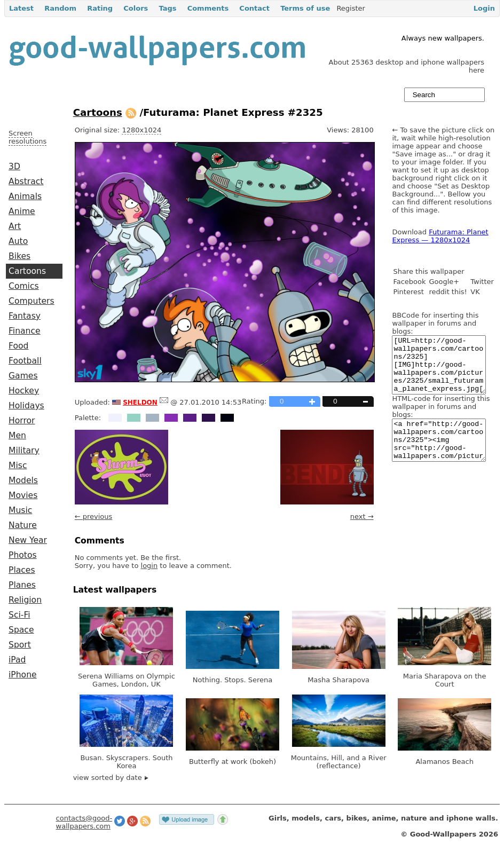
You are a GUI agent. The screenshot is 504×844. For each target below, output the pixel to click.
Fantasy (25, 316)
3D (14, 167)
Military (24, 451)
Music (20, 510)
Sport (20, 645)
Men (17, 436)
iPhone (23, 675)
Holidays (26, 406)
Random (60, 8)
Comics (24, 286)
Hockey (24, 391)
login (149, 566)
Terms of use (305, 8)
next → (362, 516)
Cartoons (27, 271)
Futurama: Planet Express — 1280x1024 (440, 236)
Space (21, 630)
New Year (28, 540)
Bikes (19, 256)
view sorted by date (111, 778)
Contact (254, 8)
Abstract (26, 182)
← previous (94, 516)
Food (18, 346)
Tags (167, 8)
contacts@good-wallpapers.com (84, 822)
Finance (25, 331)
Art (15, 226)
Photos (23, 555)
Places (22, 570)
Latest (21, 8)
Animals (25, 196)
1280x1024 (141, 130)
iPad (17, 660)
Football (25, 361)
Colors (136, 8)
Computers (31, 301)
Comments (208, 8)
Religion (25, 600)
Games (23, 376)
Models (23, 480)
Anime (22, 211)
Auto (18, 241)
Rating (100, 8)
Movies (23, 495)
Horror (22, 421)
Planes (22, 585)
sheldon (140, 401)
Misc (18, 466)
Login (484, 8)
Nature (23, 525)
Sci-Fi (19, 615)
